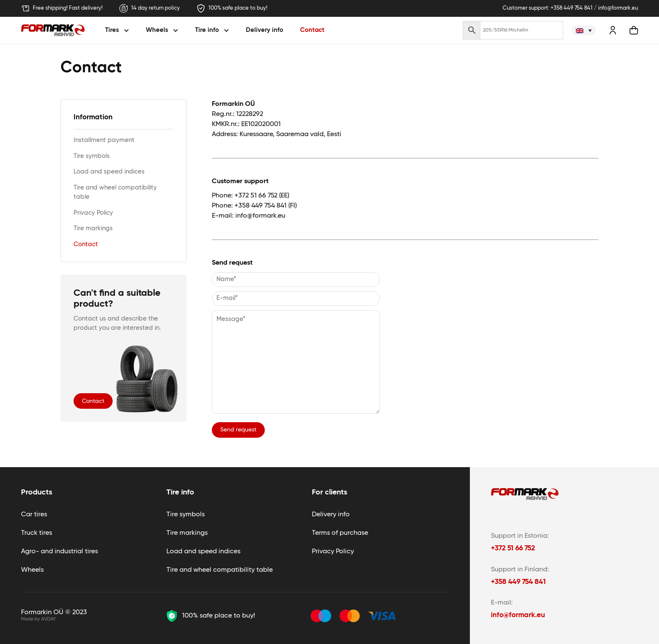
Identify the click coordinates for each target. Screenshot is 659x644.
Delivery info (265, 30)
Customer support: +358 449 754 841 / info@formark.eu (570, 8)
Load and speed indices (109, 172)
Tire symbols (92, 156)
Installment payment (104, 140)
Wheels (32, 570)
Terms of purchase (340, 533)
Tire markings (93, 228)
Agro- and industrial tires (59, 552)
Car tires (34, 515)
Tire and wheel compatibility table (115, 192)
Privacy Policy (93, 213)
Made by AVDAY (38, 619)
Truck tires (37, 533)
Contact (312, 30)
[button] (118, 30)
